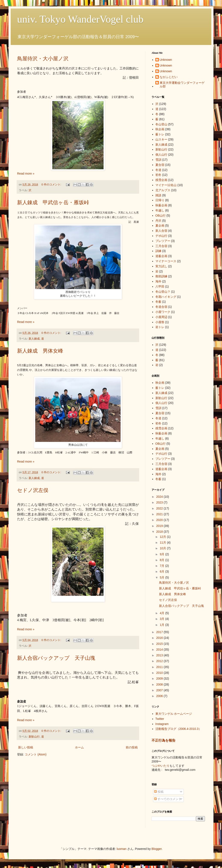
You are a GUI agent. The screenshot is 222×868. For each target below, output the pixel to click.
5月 (162, 577)
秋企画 (160, 129)
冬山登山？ (163, 292)
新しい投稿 (26, 747)
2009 (160, 678)
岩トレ (160, 327)
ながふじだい (169, 77)
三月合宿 (161, 246)
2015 (160, 644)
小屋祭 (160, 322)
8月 (162, 560)
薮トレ (160, 134)
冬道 (158, 170)
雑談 (158, 195)
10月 (163, 548)
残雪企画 (161, 180)
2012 (160, 661)
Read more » (26, 174)
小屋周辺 (161, 317)
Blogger (157, 849)
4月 (162, 613)
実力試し (161, 266)
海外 (158, 281)
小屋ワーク (163, 312)
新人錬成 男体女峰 (40, 351)
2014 (160, 650)
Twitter (160, 719)
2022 (160, 508)
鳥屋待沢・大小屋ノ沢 (43, 59)
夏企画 (160, 226)
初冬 (158, 175)
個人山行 (161, 155)
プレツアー (163, 241)
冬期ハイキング (166, 297)
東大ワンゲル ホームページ (174, 714)
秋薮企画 (161, 205)
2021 (160, 514)
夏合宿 (160, 165)
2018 (160, 532)
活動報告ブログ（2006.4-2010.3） (178, 729)
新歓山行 (34, 737)
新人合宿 (161, 231)
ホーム (79, 747)
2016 (160, 638)
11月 (163, 542)
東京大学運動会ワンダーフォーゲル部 (182, 85)
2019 (160, 526)
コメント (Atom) (36, 754)
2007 (160, 690)
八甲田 (160, 286)
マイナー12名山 (166, 185)
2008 (160, 684)
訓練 (158, 251)
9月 (162, 554)
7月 (162, 566)
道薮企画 (161, 256)
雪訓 (158, 160)
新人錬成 (34, 339)
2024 (160, 497)
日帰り (160, 200)
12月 (163, 537)
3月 (162, 619)
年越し (160, 210)
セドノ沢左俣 (33, 490)
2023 (160, 502)
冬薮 (158, 302)
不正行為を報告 (164, 740)
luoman (121, 849)
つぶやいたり (161, 766)
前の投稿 (132, 747)
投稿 (159, 792)
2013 (160, 655)
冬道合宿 (161, 307)
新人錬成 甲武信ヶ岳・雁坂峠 (53, 203)
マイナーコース (166, 261)
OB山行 (161, 216)
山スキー (161, 139)
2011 (160, 667)
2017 (160, 632)
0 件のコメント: (52, 185)
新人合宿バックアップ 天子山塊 (56, 658)
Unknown (166, 60)
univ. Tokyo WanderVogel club (80, 19)
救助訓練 (161, 276)
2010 (160, 673)
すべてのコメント (168, 799)
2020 (160, 520)
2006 (160, 696)
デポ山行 (161, 236)
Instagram (162, 724)
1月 (162, 625)
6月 (162, 571)
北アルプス (163, 190)
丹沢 (158, 221)
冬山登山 (161, 124)
